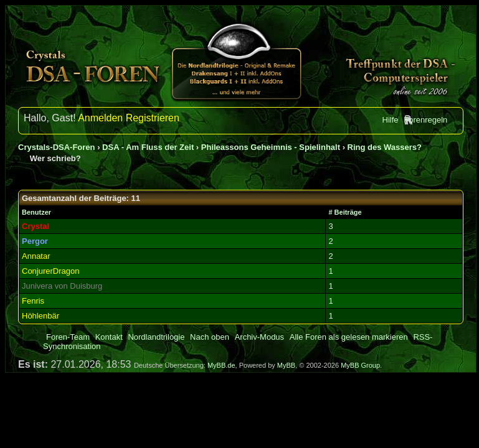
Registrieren (153, 118)
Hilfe (391, 120)
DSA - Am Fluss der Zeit (148, 147)
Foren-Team (68, 337)
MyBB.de (221, 365)
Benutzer (36, 212)
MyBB (286, 365)
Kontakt (109, 337)
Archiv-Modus (259, 337)
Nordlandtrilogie (156, 337)
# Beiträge (345, 212)
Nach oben (210, 337)
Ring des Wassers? (385, 147)
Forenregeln (425, 120)
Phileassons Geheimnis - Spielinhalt (271, 147)
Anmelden (100, 118)
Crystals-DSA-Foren (57, 147)
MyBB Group (360, 365)
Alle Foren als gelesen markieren (349, 337)
